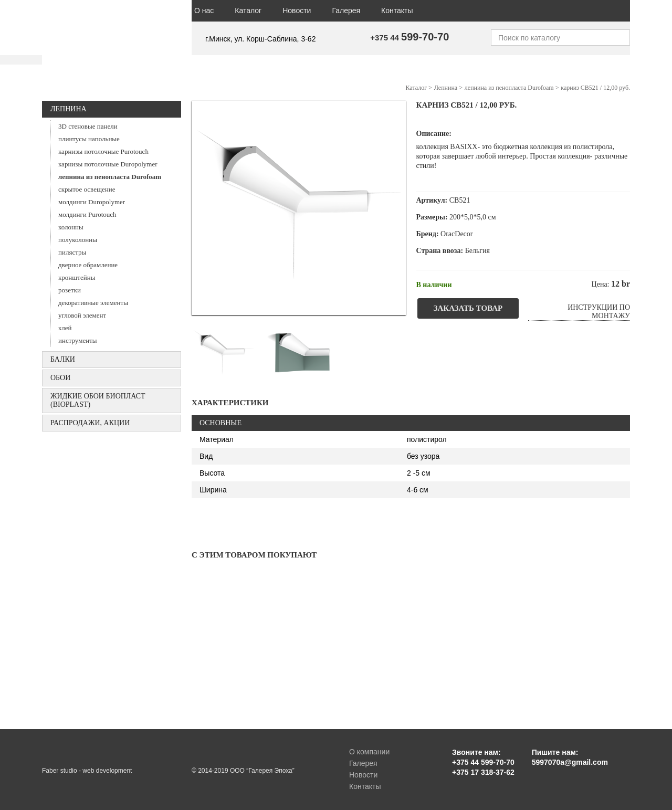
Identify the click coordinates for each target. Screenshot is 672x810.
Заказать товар (468, 308)
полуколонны (78, 240)
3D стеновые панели (88, 126)
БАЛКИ (63, 359)
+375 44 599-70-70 (483, 762)
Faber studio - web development (87, 771)
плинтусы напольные (89, 139)
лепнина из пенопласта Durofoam (110, 177)
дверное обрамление (88, 265)
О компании (369, 752)
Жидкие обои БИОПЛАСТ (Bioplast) (98, 400)
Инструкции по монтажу (599, 312)
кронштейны (77, 277)
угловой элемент (82, 315)
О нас (204, 10)
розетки (70, 290)
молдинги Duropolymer (92, 202)
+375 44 (409, 38)
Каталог (248, 10)
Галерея (346, 10)
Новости (297, 10)
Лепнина (69, 109)
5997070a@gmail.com (570, 762)
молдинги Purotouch (87, 214)
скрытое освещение (87, 189)
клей (65, 328)
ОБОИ (60, 378)
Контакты (397, 10)
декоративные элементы (93, 303)
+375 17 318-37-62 (483, 772)
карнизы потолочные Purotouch (103, 151)
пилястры (72, 252)
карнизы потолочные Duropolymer (108, 164)
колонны (71, 227)
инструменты (78, 340)
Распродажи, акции (90, 423)
